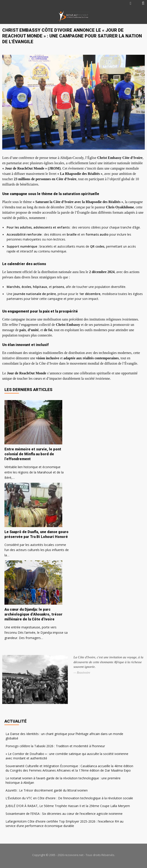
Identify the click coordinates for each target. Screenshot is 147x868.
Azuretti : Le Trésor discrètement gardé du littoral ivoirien (47, 790)
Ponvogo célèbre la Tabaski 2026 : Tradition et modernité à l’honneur (55, 746)
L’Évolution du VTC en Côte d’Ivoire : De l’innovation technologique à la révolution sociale (69, 798)
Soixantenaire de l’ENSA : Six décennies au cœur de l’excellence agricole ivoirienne (64, 814)
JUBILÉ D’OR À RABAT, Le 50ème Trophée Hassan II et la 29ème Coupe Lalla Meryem (68, 806)
